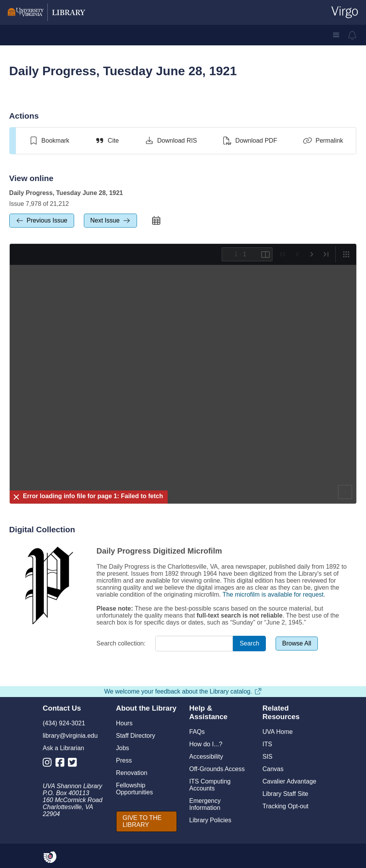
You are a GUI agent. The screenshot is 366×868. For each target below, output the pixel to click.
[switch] (49, 141)
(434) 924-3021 (64, 723)
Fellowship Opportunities (134, 789)
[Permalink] (323, 141)
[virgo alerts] (352, 35)
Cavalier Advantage (289, 781)
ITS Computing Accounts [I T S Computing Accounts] (210, 785)
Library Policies (210, 820)
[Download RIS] (171, 141)
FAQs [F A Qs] (197, 732)
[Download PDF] (250, 141)
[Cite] (107, 141)
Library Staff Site (285, 794)
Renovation (132, 773)
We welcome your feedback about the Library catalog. (183, 691)
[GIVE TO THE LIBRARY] (147, 821)
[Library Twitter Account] (74, 764)
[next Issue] (111, 221)
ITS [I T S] (267, 744)
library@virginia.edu (70, 736)
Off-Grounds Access (217, 769)
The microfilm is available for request (273, 594)
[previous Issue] (42, 221)
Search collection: (121, 643)
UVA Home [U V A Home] (278, 732)
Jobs (123, 748)
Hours (124, 723)
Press (124, 760)
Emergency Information (205, 804)
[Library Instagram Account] (49, 764)
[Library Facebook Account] (62, 764)
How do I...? (206, 744)
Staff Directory (136, 736)
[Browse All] (297, 644)
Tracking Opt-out (285, 806)
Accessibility (206, 757)
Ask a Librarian (63, 748)
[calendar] (156, 221)
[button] (336, 35)
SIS (267, 757)
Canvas (273, 769)
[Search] (249, 644)
